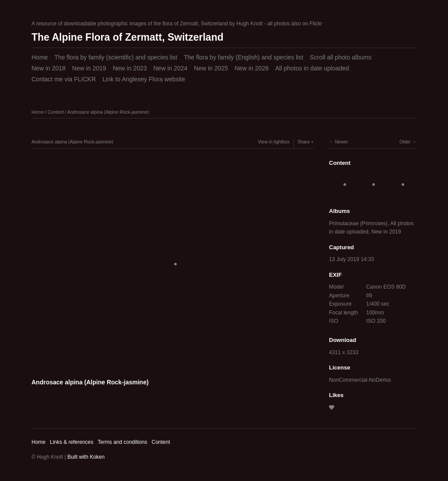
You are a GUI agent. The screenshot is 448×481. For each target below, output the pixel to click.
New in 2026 (252, 68)
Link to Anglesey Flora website (144, 79)
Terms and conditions (122, 442)
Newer (341, 142)
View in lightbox (274, 142)
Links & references (72, 442)
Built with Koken (86, 457)
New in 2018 (49, 68)
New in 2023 (130, 68)
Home (40, 57)
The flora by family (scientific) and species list (116, 57)
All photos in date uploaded (312, 68)
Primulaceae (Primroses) (358, 223)
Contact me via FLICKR (64, 79)
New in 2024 (170, 68)
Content (56, 112)
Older (405, 142)
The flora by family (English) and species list (243, 57)
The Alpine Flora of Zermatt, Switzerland (128, 37)
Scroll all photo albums (341, 57)
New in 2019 (89, 68)
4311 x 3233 (344, 352)
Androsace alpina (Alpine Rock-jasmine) (108, 112)
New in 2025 (211, 68)
